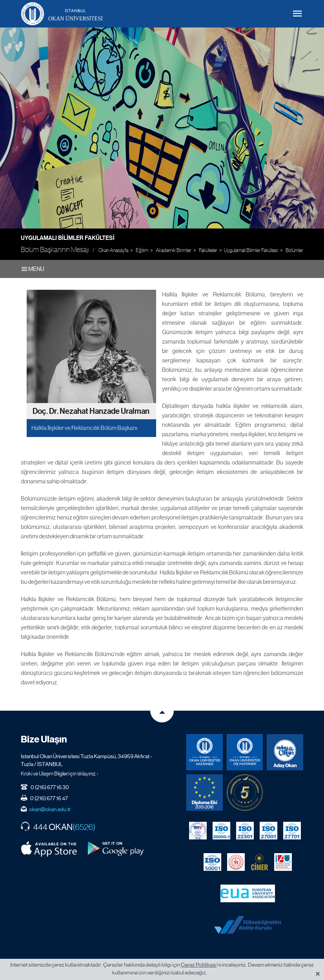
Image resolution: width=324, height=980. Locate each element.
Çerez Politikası (199, 965)
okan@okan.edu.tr (50, 809)
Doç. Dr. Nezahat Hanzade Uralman (91, 411)
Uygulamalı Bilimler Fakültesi (68, 238)
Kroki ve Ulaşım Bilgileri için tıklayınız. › (60, 773)
